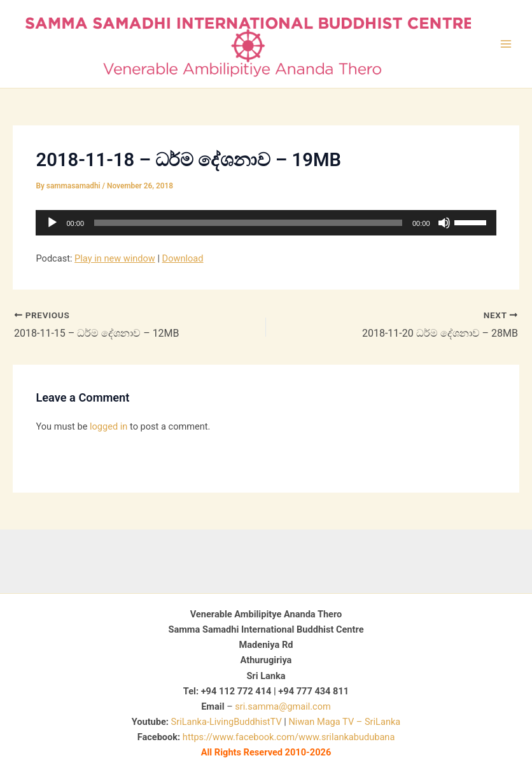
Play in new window (115, 258)
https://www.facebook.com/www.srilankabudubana (289, 737)
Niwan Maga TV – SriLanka (344, 722)
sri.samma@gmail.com (283, 706)
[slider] (248, 223)
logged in (108, 426)
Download (183, 258)
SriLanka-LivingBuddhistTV (225, 722)
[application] (266, 223)
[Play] (52, 223)
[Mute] (444, 223)
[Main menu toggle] (506, 44)
